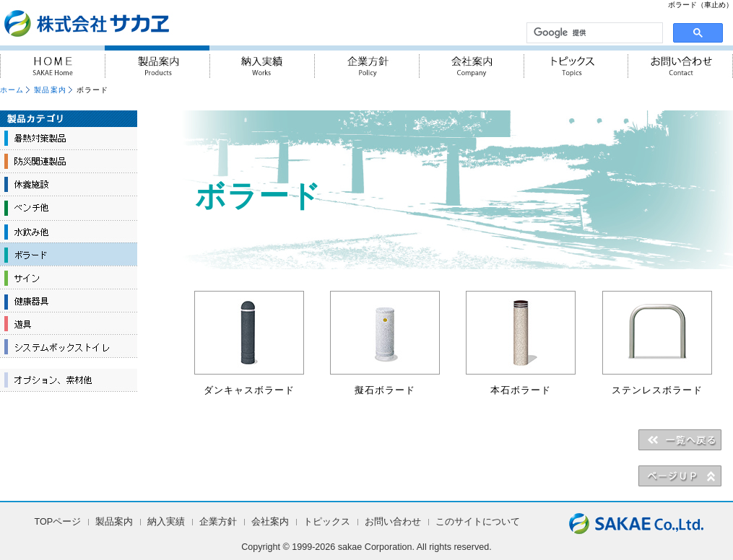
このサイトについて (478, 522)
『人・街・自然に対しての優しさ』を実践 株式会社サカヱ (125, 23)
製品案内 (157, 62)
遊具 (69, 323)
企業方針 (366, 62)
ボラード (69, 254)
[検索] (593, 33)
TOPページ (58, 522)
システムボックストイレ (69, 346)
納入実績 (262, 62)
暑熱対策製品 (69, 139)
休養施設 (69, 185)
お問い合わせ (681, 62)
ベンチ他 (69, 208)
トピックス (576, 62)
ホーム (12, 90)
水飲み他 (69, 231)
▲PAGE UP (680, 476)
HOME (52, 62)
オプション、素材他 (69, 380)
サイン (69, 277)
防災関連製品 (69, 162)
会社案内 (471, 62)
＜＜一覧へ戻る (680, 439)
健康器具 (69, 300)
